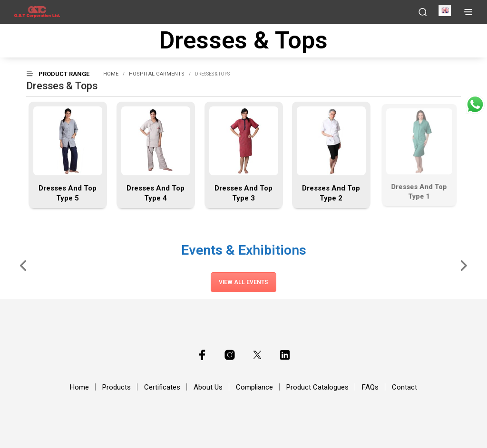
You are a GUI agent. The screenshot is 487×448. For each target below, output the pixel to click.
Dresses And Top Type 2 (331, 192)
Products (117, 387)
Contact (404, 387)
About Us (208, 387)
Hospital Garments (157, 74)
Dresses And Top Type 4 (156, 193)
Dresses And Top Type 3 (243, 193)
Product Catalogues (317, 387)
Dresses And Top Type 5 (68, 193)
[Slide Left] (24, 265)
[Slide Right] (463, 265)
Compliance (254, 387)
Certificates (162, 387)
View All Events (243, 282)
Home (111, 74)
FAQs (370, 387)
